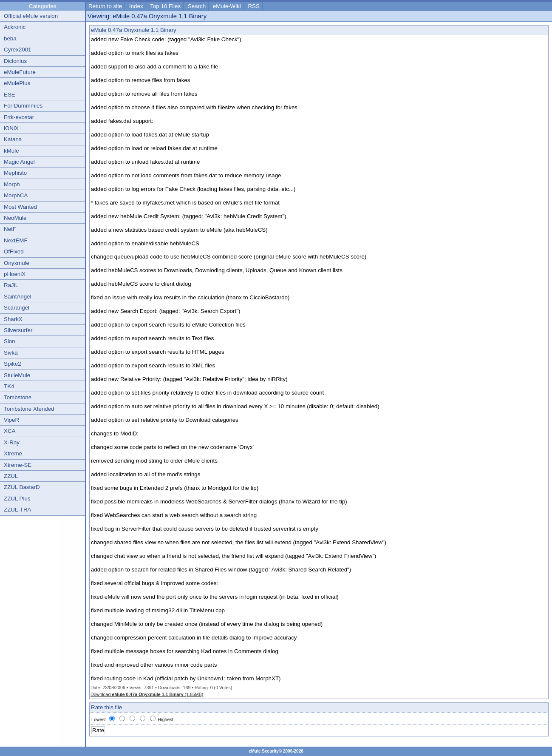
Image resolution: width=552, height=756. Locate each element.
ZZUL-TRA (17, 510)
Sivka (11, 353)
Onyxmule (17, 263)
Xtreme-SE (18, 465)
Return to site (105, 6)
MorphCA (16, 195)
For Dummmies (23, 106)
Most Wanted (20, 207)
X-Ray (12, 442)
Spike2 (13, 364)
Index (136, 6)
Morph (12, 184)
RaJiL (11, 285)
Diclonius (15, 61)
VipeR (11, 420)
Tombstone (18, 397)
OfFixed (14, 252)
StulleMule (17, 375)
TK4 (9, 386)
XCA (10, 431)
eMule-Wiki (227, 6)
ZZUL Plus (17, 499)
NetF (10, 229)
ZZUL (11, 476)
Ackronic (15, 27)
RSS (253, 6)
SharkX (13, 319)
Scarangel (17, 308)
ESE (10, 95)
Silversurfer (18, 330)
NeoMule (15, 218)
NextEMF (16, 240)
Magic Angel (19, 162)
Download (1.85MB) (147, 694)
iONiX (11, 128)
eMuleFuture (20, 72)
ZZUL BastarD (22, 487)
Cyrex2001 (17, 50)
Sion (10, 341)
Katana (13, 139)
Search (197, 6)
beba (10, 38)
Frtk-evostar (19, 117)
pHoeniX (15, 274)
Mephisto (15, 173)
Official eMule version (31, 16)
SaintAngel (17, 297)
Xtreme (13, 453)
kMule (11, 151)
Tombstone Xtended (29, 409)
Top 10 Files (165, 6)
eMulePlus (17, 83)
